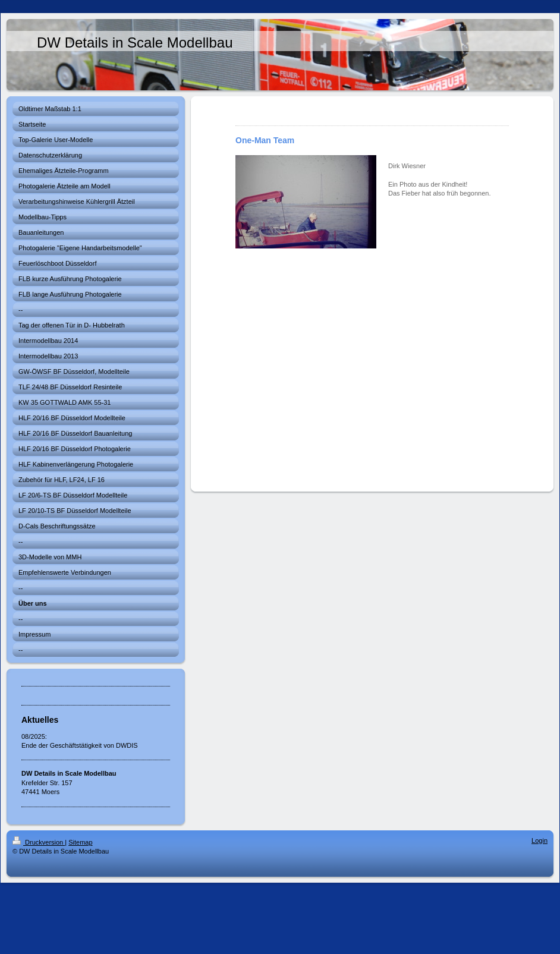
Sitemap (80, 842)
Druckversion (39, 842)
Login (539, 840)
